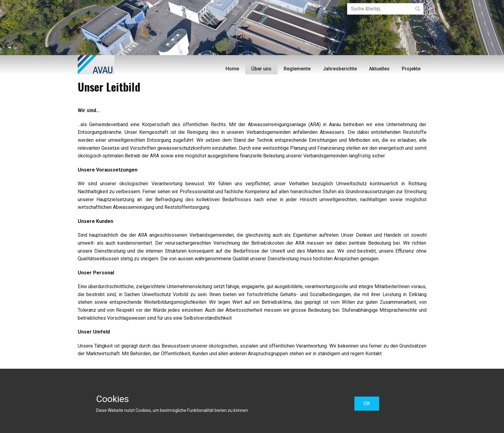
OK (367, 403)
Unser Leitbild (109, 87)
